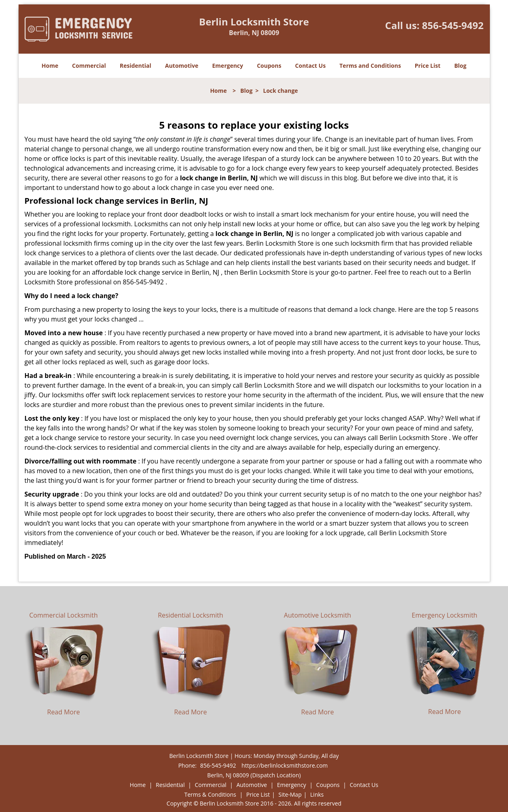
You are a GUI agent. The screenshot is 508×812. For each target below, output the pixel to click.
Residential (136, 66)
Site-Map (290, 794)
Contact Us (310, 66)
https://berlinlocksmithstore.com (285, 765)
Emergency (228, 66)
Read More (64, 712)
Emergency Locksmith (444, 615)
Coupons (269, 66)
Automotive (182, 66)
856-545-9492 (453, 25)
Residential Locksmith (190, 615)
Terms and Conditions (370, 66)
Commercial (89, 66)
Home (50, 66)
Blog (460, 66)
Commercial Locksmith (64, 615)
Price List (428, 66)
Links (317, 794)
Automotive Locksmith (318, 615)
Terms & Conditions (210, 794)
